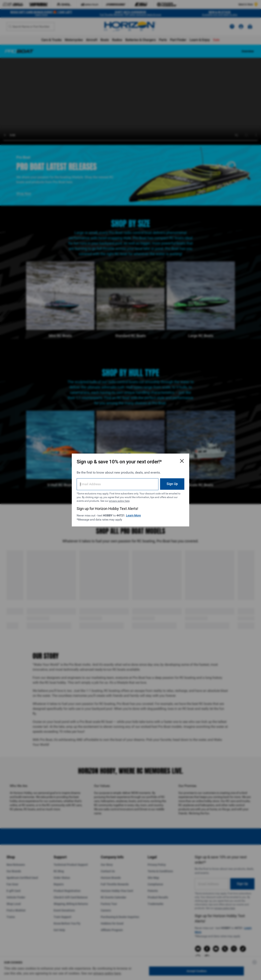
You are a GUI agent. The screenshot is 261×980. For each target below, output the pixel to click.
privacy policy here (119, 501)
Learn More (133, 515)
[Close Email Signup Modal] (182, 461)
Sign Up (172, 484)
